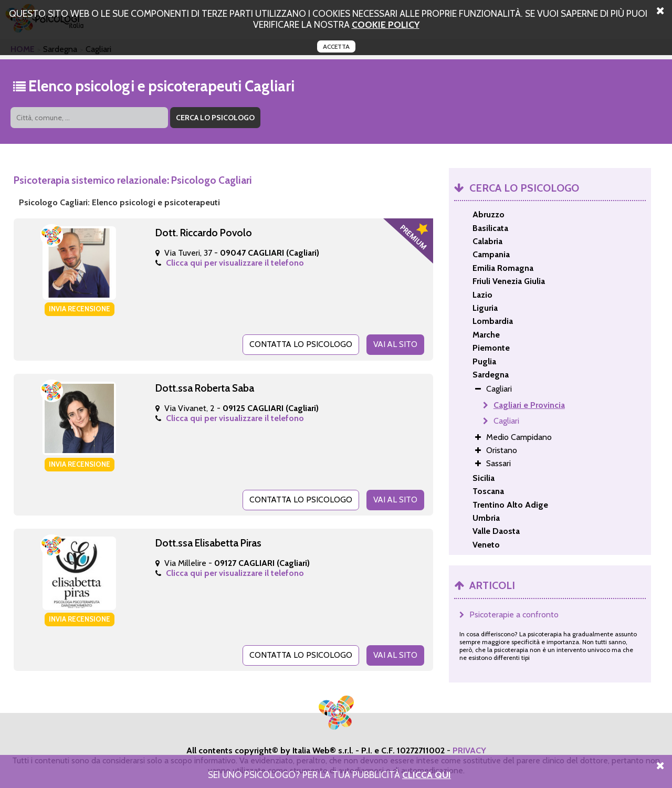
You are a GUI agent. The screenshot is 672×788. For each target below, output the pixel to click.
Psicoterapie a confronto (514, 614)
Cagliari (506, 421)
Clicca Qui (427, 775)
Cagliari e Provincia (529, 405)
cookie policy (386, 24)
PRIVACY (469, 750)
